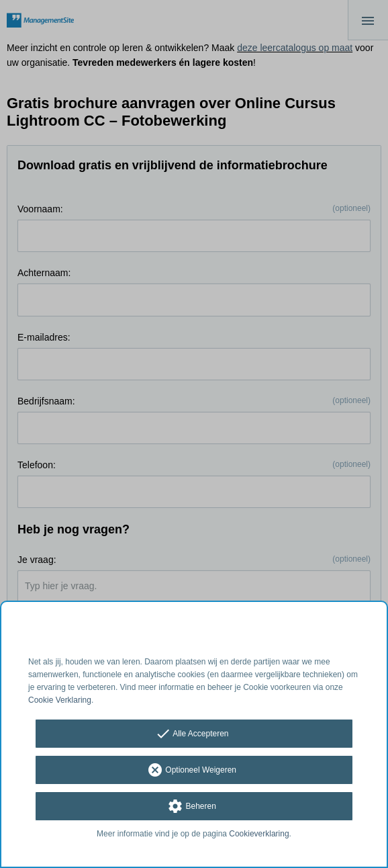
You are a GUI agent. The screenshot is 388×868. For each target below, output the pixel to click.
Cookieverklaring (259, 834)
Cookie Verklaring (60, 700)
